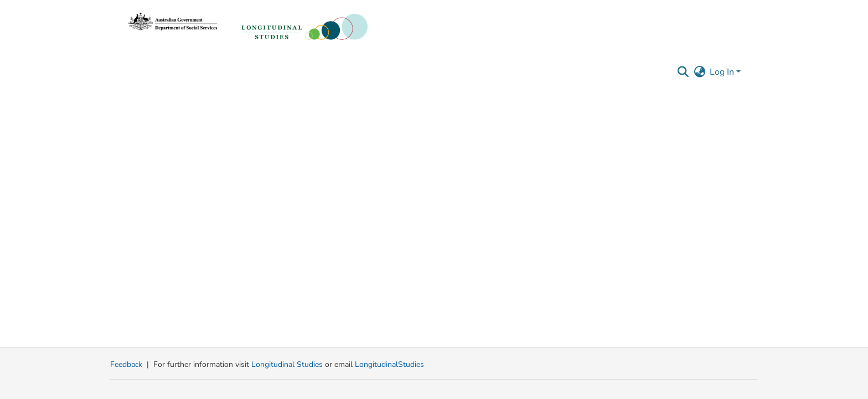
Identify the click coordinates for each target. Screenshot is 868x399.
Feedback (126, 364)
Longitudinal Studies (288, 364)
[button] (683, 72)
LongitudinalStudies (389, 364)
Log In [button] (723, 72)
